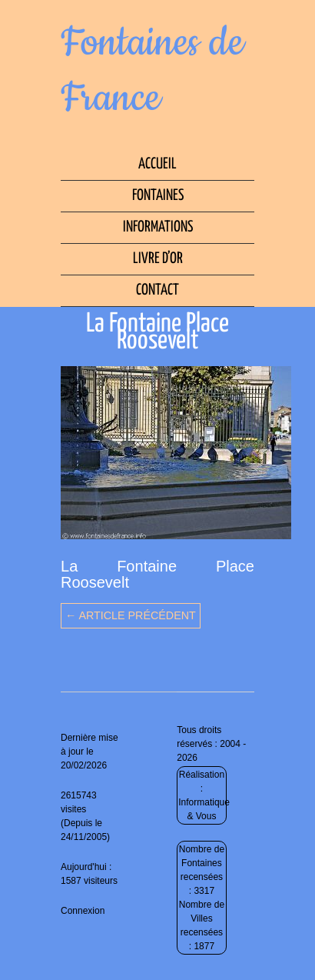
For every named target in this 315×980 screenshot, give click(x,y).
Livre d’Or (158, 259)
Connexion (83, 911)
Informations (158, 227)
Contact (157, 290)
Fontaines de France (152, 71)
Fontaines (158, 196)
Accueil (157, 164)
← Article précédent (131, 615)
